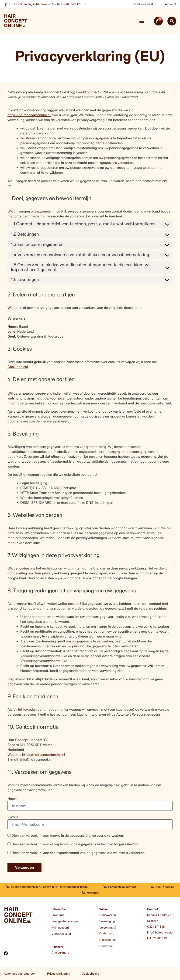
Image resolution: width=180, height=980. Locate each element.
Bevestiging (107, 921)
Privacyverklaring (59, 974)
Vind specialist (143, 4)
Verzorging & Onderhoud (108, 930)
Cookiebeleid (18, 367)
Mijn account (60, 928)
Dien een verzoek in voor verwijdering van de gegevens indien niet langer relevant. (73, 844)
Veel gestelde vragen (66, 921)
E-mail (13, 817)
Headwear (106, 946)
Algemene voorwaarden (20, 974)
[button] (142, 21)
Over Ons (58, 915)
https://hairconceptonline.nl (29, 115)
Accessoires (107, 940)
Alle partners (60, 953)
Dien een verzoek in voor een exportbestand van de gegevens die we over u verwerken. (76, 853)
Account (171, 4)
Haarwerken (108, 915)
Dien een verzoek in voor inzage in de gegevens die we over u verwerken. (66, 835)
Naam (12, 799)
